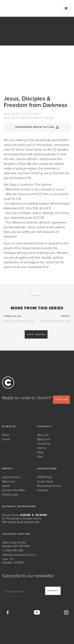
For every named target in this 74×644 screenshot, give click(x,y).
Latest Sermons (11, 477)
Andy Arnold (11, 114)
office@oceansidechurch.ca (19, 555)
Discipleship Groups (49, 486)
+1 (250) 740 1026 (13, 550)
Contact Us (44, 443)
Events (6, 439)
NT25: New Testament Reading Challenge (29, 118)
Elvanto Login (10, 494)
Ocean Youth (45, 481)
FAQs (40, 452)
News (6, 435)
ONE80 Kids (44, 477)
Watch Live (44, 439)
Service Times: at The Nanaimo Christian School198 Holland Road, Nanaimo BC (24, 518)
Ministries (47, 469)
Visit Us (42, 448)
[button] (66, 8)
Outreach (43, 490)
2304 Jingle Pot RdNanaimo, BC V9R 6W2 (16, 544)
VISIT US (61, 400)
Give (40, 456)
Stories (6, 486)
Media (8, 469)
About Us (43, 435)
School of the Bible (14, 490)
